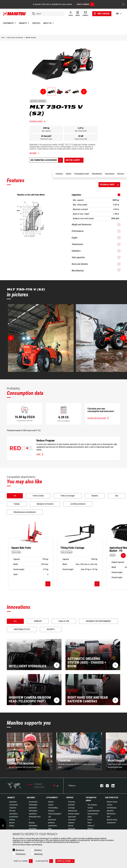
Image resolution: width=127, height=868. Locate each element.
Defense (12, 820)
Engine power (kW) (81, 139)
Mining (12, 826)
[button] (123, 751)
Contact (90, 808)
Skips (50, 829)
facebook (101, 786)
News (89, 823)
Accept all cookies (66, 861)
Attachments (52, 798)
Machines (31, 798)
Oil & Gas (12, 811)
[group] (30, 751)
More (39, 454)
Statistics (38, 850)
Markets (11, 798)
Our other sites (112, 798)
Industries (13, 808)
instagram (106, 786)
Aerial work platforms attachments (52, 823)
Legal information (94, 811)
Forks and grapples (55, 814)
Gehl (108, 817)
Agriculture (13, 802)
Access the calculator (97, 418)
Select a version (85, 4)
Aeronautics (13, 814)
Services (70, 798)
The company (92, 805)
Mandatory (20, 850)
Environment (14, 817)
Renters (12, 823)
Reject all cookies (23, 861)
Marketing (38, 854)
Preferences (21, 854)
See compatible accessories (44, 160)
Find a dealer (101, 14)
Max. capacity (46, 131)
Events (90, 820)
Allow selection (44, 861)
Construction (14, 805)
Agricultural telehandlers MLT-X (35, 817)
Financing (71, 802)
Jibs (50, 817)
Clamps (51, 805)
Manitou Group (112, 802)
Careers (110, 805)
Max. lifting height (81, 131)
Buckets (51, 802)
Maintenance (73, 811)
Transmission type (46, 139)
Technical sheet (36, 121)
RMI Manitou (111, 814)
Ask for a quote (75, 160)
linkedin (112, 786)
